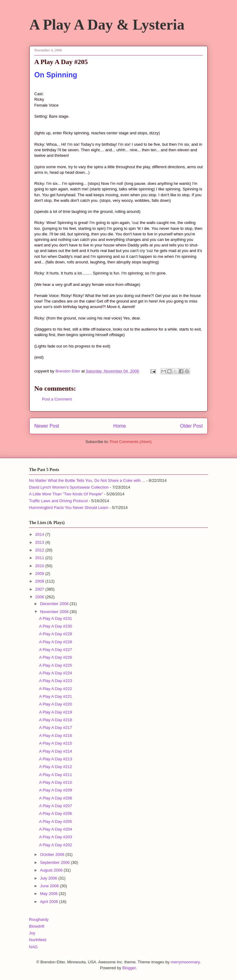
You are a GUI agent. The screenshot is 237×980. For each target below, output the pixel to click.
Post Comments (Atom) (131, 442)
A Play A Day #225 (55, 665)
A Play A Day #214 (55, 751)
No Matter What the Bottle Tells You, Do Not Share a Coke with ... (87, 480)
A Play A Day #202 (55, 845)
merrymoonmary (185, 962)
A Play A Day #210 (55, 782)
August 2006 (52, 870)
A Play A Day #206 (55, 813)
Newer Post (47, 426)
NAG (33, 947)
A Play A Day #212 (55, 767)
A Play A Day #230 (55, 626)
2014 (40, 534)
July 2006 (49, 878)
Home (120, 426)
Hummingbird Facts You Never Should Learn (69, 508)
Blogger (129, 968)
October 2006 (53, 854)
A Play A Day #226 (55, 657)
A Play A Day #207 (55, 806)
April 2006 (50, 902)
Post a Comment (57, 399)
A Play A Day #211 (55, 775)
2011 (40, 558)
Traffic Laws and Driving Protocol (58, 501)
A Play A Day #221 (55, 696)
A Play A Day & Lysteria (107, 24)
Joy (32, 933)
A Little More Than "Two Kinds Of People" (66, 494)
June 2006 (50, 886)
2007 (40, 589)
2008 (40, 581)
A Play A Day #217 (55, 728)
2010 (40, 566)
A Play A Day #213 (55, 759)
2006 (40, 597)
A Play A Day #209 (55, 790)
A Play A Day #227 (55, 650)
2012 (40, 550)
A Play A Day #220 (55, 704)
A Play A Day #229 (55, 634)
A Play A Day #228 (55, 642)
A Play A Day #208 (55, 798)
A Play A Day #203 (55, 837)
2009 (40, 573)
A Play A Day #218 (55, 720)
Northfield (38, 940)
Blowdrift (37, 926)
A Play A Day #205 (55, 821)
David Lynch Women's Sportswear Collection (69, 487)
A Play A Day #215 (55, 743)
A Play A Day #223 (55, 681)
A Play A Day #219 (55, 712)
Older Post (191, 426)
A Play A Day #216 (55, 736)
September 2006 (56, 862)
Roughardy (39, 919)
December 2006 (55, 604)
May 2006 (50, 894)
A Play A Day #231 (55, 618)
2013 (40, 542)
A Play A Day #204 (55, 829)
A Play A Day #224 (55, 673)
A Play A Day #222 (55, 689)
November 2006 (55, 612)
